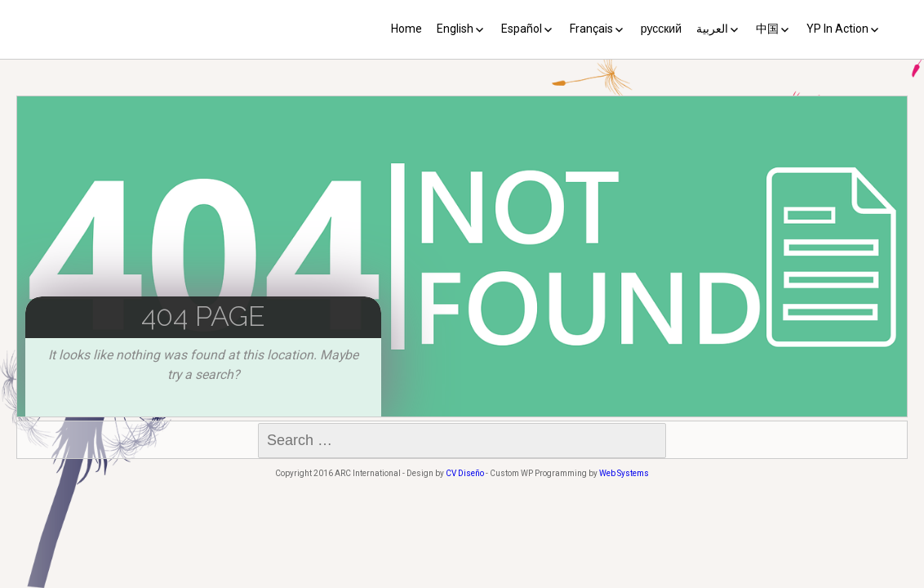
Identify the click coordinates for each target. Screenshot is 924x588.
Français (591, 29)
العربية (712, 29)
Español (522, 29)
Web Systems (624, 473)
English (455, 29)
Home (406, 29)
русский (661, 29)
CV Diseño (465, 473)
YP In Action (837, 29)
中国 (767, 29)
